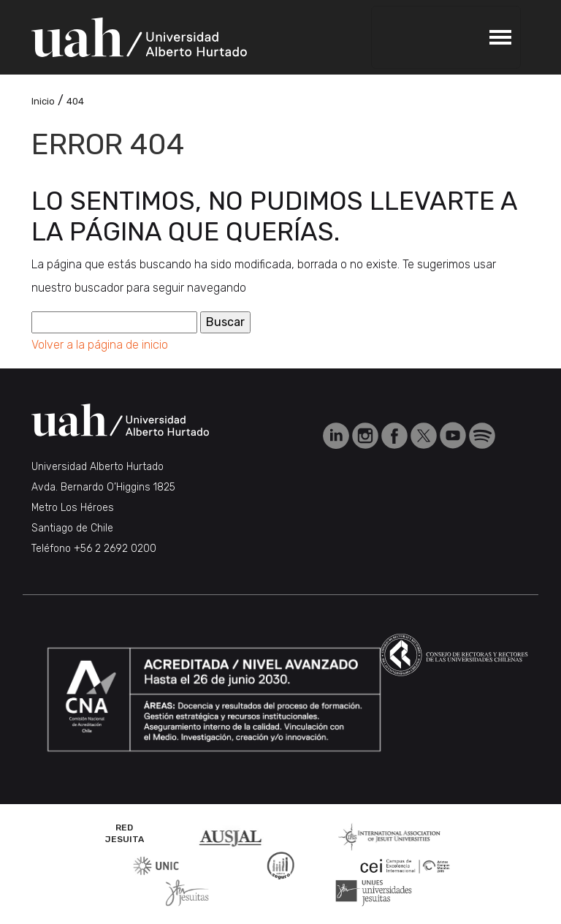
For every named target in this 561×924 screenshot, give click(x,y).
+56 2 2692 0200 (115, 549)
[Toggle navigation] (446, 37)
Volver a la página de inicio (100, 345)
